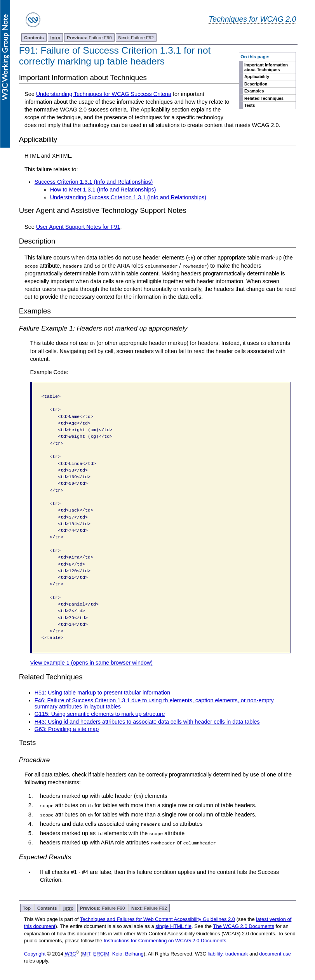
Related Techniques (264, 98)
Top (27, 907)
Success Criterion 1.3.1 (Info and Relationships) (94, 182)
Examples (254, 91)
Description (256, 84)
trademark (237, 953)
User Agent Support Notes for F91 (78, 227)
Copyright (35, 953)
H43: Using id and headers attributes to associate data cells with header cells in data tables (147, 721)
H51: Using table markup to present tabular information (103, 692)
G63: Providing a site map (67, 729)
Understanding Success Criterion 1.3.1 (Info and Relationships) (128, 197)
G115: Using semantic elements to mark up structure (100, 714)
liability (215, 953)
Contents (34, 37)
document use (275, 953)
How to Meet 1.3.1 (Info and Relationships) (103, 190)
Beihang (134, 953)
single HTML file (173, 925)
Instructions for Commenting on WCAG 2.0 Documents (165, 940)
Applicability (257, 77)
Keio (117, 953)
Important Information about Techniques (266, 67)
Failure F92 (136, 37)
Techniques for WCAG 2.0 (252, 19)
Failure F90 (89, 37)
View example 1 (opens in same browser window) (91, 662)
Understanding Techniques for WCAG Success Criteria (104, 94)
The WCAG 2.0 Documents (244, 925)
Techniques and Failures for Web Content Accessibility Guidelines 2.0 (157, 918)
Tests (250, 105)
